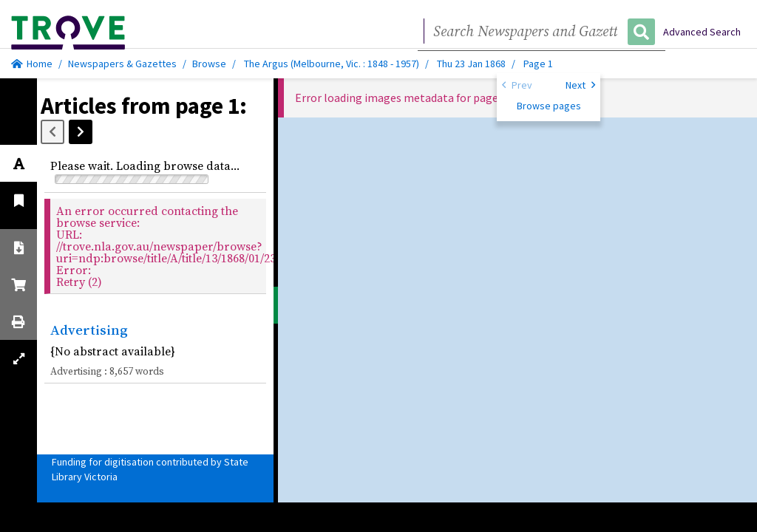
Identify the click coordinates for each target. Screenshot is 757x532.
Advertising (89, 330)
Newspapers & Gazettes (122, 64)
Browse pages (549, 106)
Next (580, 84)
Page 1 (538, 64)
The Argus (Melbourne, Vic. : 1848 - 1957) (332, 64)
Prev (517, 84)
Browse (209, 64)
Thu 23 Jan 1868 (472, 64)
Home (32, 64)
